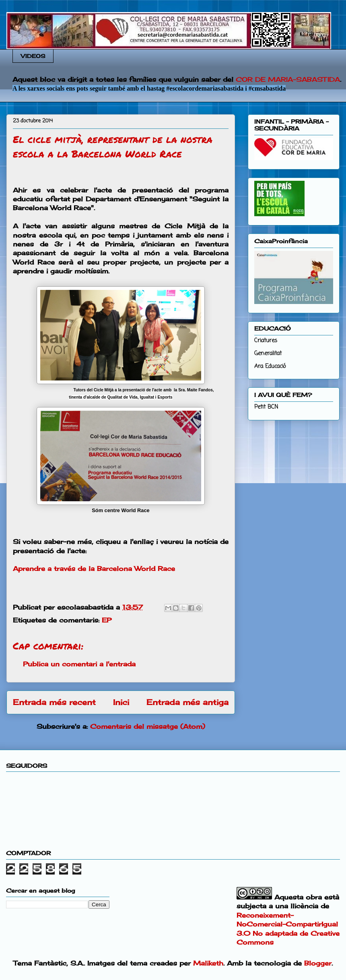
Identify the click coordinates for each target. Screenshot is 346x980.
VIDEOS (33, 56)
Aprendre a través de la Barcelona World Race (94, 569)
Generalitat (268, 354)
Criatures (266, 341)
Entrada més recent (54, 702)
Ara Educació (270, 367)
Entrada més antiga (187, 702)
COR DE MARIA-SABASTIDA (288, 79)
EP (107, 620)
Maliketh (208, 963)
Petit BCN (266, 407)
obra (314, 897)
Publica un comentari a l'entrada (79, 664)
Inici (121, 702)
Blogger (318, 963)
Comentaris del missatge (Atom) (148, 726)
